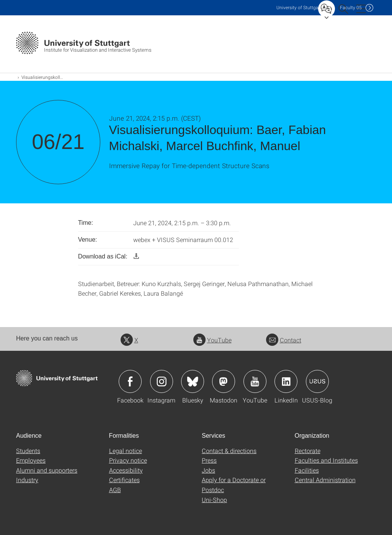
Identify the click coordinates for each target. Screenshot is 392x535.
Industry (27, 480)
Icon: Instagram (162, 381)
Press (209, 460)
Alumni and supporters (47, 470)
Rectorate (308, 451)
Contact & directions (229, 451)
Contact (284, 340)
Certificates (124, 480)
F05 (351, 7)
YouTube (212, 340)
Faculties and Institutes (326, 460)
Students (28, 451)
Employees (31, 460)
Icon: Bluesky (193, 381)
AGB (115, 490)
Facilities (307, 470)
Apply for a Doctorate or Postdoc (234, 485)
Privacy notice (128, 460)
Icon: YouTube (255, 381)
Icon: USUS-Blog (317, 381)
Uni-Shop (214, 500)
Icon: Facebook (130, 381)
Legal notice (126, 451)
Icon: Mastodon (224, 381)
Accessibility (126, 470)
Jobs (208, 470)
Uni (299, 7)
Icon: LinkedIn (286, 381)
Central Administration (325, 480)
